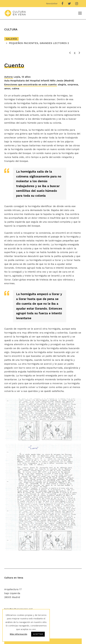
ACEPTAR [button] (38, 634)
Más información (18, 634)
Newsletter (52, 3)
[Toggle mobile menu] (80, 13)
